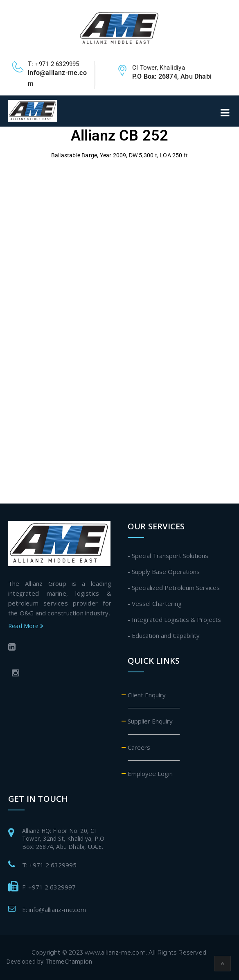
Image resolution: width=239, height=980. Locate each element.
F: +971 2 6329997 (49, 887)
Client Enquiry (147, 695)
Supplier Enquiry (150, 721)
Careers (139, 747)
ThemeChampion (69, 961)
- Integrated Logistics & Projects (174, 619)
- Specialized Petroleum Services (174, 588)
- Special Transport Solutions (168, 556)
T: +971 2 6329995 (49, 865)
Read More (26, 626)
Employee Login (150, 774)
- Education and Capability (164, 635)
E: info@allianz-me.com (54, 910)
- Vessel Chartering (155, 603)
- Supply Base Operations (164, 572)
